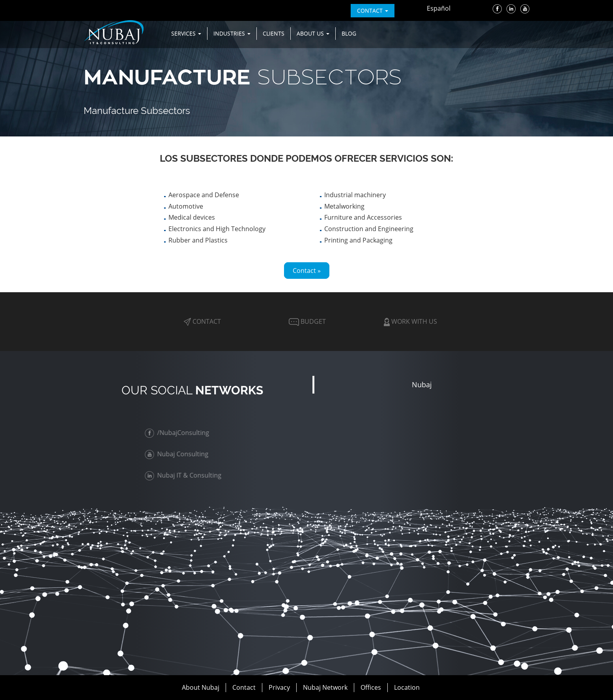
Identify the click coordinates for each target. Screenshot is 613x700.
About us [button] (313, 33)
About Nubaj (201, 687)
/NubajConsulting (178, 433)
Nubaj (422, 385)
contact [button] (373, 10)
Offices (371, 687)
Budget (306, 321)
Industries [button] (232, 33)
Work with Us (410, 321)
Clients (274, 33)
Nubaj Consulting (178, 454)
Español (439, 8)
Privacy (279, 687)
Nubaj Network (325, 687)
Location (407, 687)
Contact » (307, 271)
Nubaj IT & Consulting (185, 475)
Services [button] (186, 33)
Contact (202, 321)
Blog (349, 33)
